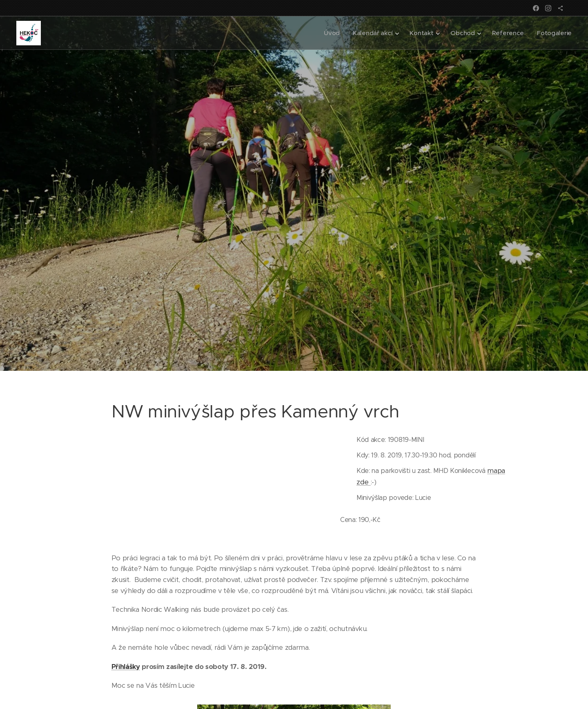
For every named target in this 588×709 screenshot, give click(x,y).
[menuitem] (329, 33)
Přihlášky (126, 667)
